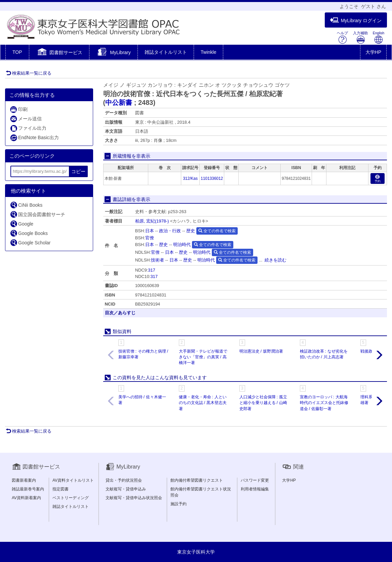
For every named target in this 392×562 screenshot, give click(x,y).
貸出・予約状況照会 (124, 480)
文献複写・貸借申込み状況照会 (134, 498)
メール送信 (26, 119)
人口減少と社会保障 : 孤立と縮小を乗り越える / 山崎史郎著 (263, 403)
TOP (17, 52)
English (379, 37)
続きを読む (276, 260)
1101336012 (212, 178)
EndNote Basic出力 (34, 138)
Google (22, 224)
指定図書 (61, 489)
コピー (78, 171)
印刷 (19, 109)
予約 (378, 179)
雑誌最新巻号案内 (28, 489)
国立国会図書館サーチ (37, 214)
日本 (150, 231)
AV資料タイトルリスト (73, 480)
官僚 (150, 238)
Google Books (29, 233)
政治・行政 (170, 231)
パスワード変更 (255, 480)
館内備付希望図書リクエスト (197, 480)
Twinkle (209, 52)
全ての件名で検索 (217, 231)
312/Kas (190, 178)
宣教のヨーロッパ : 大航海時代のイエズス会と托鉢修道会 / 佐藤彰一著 (324, 403)
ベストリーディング (71, 498)
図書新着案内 (24, 480)
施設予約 (179, 504)
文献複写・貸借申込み (126, 489)
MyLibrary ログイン (356, 20)
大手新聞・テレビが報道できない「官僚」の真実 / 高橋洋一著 (203, 357)
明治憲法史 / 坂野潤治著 (261, 351)
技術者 (158, 260)
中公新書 (119, 103)
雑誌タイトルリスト (166, 52)
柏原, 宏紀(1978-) (152, 221)
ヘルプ (342, 37)
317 (151, 270)
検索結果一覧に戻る (29, 73)
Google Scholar (30, 243)
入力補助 (360, 37)
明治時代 (182, 245)
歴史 (191, 231)
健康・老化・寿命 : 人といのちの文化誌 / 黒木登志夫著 (203, 403)
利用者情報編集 (255, 489)
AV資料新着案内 (26, 498)
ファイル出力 (28, 128)
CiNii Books (26, 205)
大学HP (373, 52)
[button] (59, 53)
